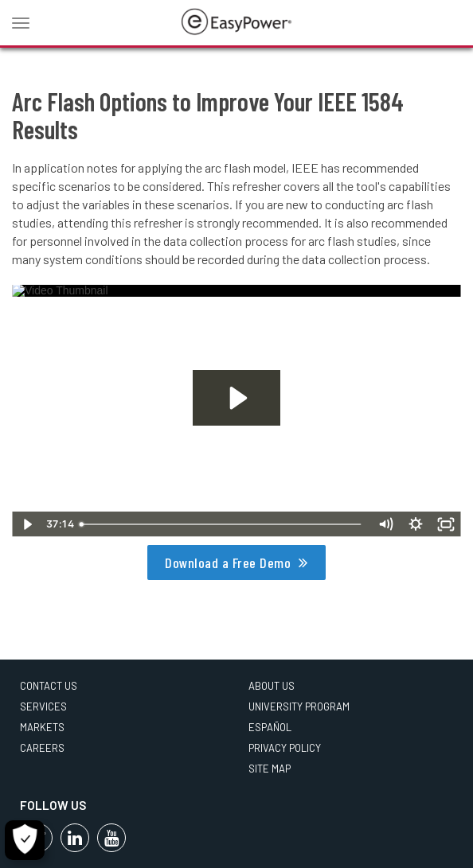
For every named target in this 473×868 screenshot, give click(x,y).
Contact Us (49, 686)
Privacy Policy (285, 748)
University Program (299, 706)
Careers (42, 748)
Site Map (270, 769)
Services (43, 706)
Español (270, 727)
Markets (42, 727)
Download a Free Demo (228, 562)
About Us (272, 686)
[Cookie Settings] (25, 840)
